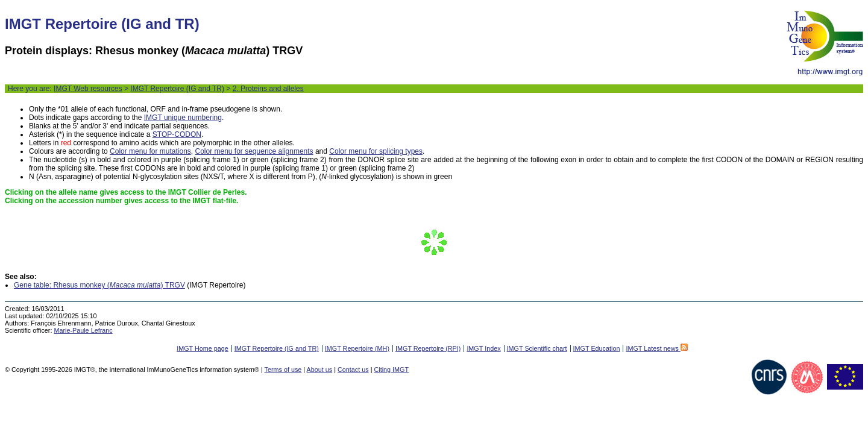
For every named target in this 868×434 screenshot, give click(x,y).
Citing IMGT (391, 370)
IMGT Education (597, 348)
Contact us (353, 370)
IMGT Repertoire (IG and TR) (177, 89)
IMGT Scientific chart (537, 348)
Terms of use (283, 370)
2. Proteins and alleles (268, 89)
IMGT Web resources (88, 89)
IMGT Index (483, 348)
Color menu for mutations (150, 151)
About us (320, 370)
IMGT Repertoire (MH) (357, 348)
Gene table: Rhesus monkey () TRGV (99, 285)
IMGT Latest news (656, 348)
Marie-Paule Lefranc (83, 330)
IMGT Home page (203, 348)
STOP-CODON (177, 134)
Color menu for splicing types (376, 151)
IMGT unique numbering (183, 118)
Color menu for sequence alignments (254, 151)
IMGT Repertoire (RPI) (428, 348)
